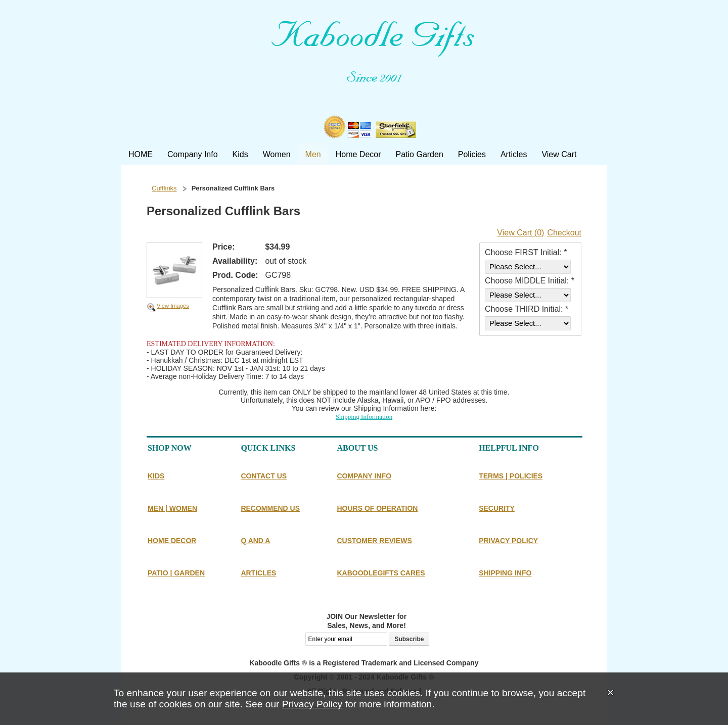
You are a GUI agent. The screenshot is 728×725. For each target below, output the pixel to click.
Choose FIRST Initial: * (526, 252)
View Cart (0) (520, 233)
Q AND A (255, 541)
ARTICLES (258, 573)
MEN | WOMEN (172, 508)
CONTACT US (264, 476)
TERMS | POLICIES (511, 476)
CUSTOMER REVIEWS (374, 541)
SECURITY (497, 508)
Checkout (564, 233)
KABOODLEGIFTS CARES (381, 573)
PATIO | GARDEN (176, 573)
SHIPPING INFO (505, 573)
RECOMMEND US (270, 508)
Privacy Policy (312, 704)
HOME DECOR (172, 541)
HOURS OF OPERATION (377, 508)
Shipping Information (364, 417)
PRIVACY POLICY (508, 541)
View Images (173, 306)
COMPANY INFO (364, 476)
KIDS (156, 476)
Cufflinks (164, 188)
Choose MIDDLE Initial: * (530, 281)
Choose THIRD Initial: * (527, 309)
